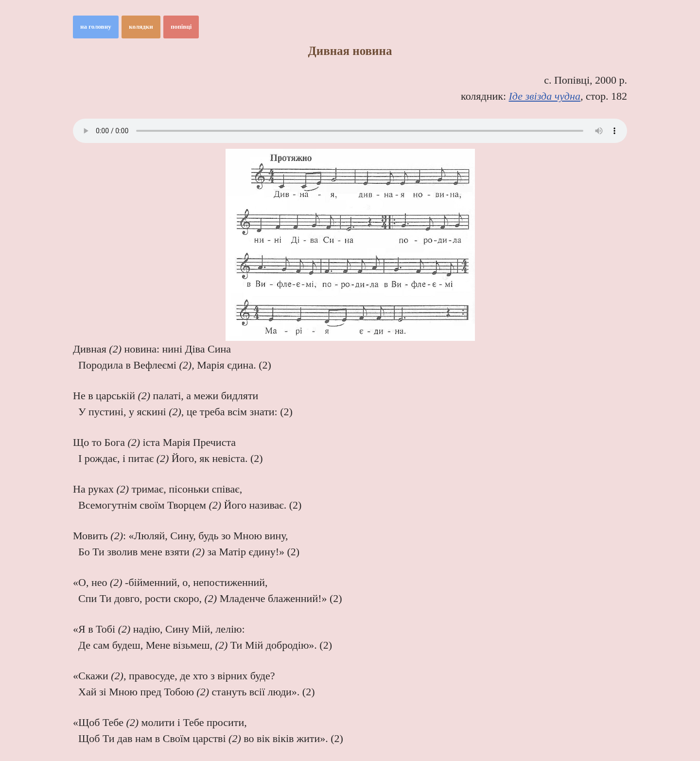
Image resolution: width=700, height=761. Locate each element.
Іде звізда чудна (545, 96)
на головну (96, 27)
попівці (181, 27)
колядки (141, 27)
